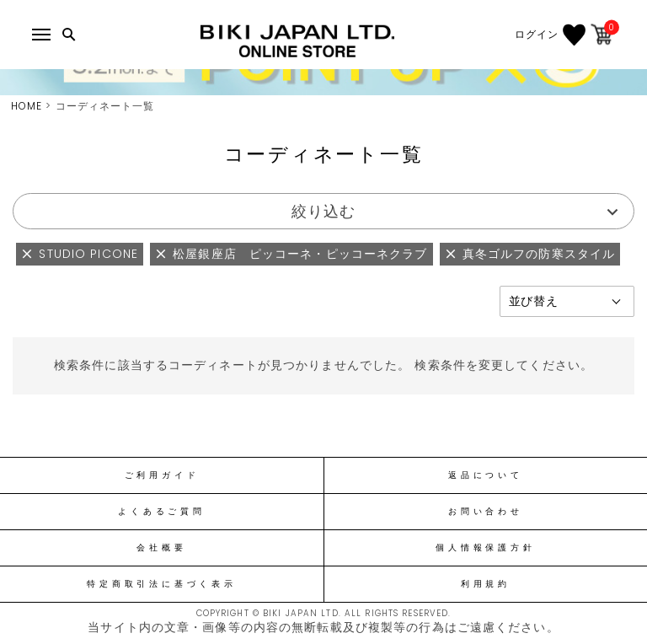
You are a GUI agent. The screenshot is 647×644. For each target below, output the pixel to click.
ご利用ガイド (162, 475)
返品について (486, 475)
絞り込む (323, 211)
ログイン (537, 35)
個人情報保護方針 (485, 548)
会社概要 (161, 548)
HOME (27, 106)
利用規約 (486, 584)
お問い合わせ (486, 512)
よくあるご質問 (161, 512)
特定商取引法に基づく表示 (161, 584)
